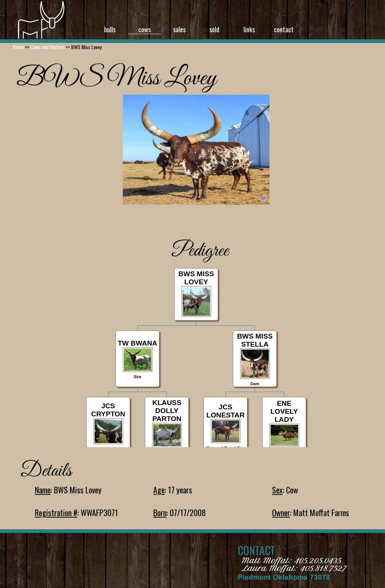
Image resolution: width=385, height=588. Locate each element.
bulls (110, 29)
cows (144, 29)
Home (18, 47)
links (249, 29)
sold (214, 29)
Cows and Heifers (47, 47)
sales (179, 29)
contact (284, 29)
